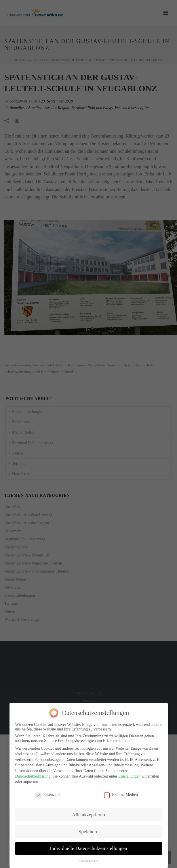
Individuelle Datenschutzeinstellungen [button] (88, 847)
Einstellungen (129, 775)
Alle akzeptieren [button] (88, 813)
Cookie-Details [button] (89, 860)
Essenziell (48, 794)
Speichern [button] (89, 830)
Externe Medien (121, 794)
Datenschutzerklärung (33, 775)
